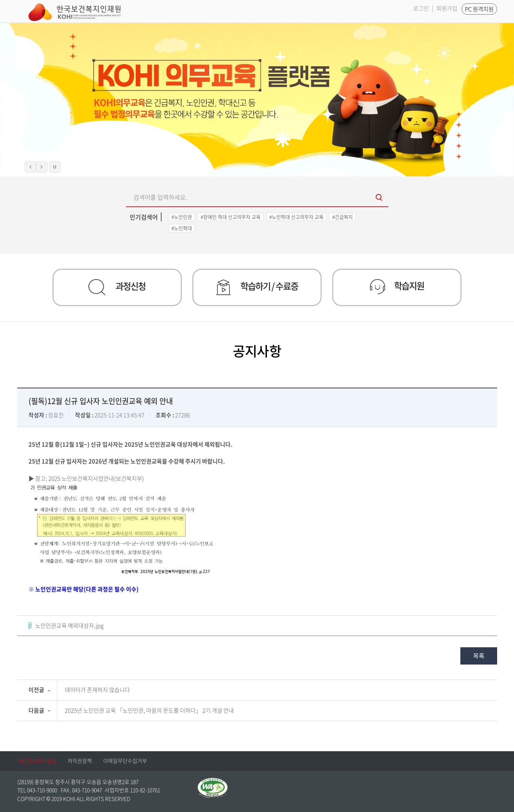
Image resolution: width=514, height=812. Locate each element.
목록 (479, 656)
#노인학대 (182, 228)
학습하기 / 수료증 (257, 287)
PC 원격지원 (479, 9)
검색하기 (379, 198)
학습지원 (397, 286)
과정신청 (117, 287)
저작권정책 (80, 761)
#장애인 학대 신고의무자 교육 (231, 217)
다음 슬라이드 (42, 167)
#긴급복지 (342, 217)
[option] (257, 100)
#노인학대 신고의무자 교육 (296, 217)
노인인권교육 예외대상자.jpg (69, 626)
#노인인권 (182, 217)
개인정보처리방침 (37, 761)
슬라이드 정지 (55, 167)
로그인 (421, 8)
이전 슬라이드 (30, 167)
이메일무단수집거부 (125, 761)
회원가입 (447, 8)
